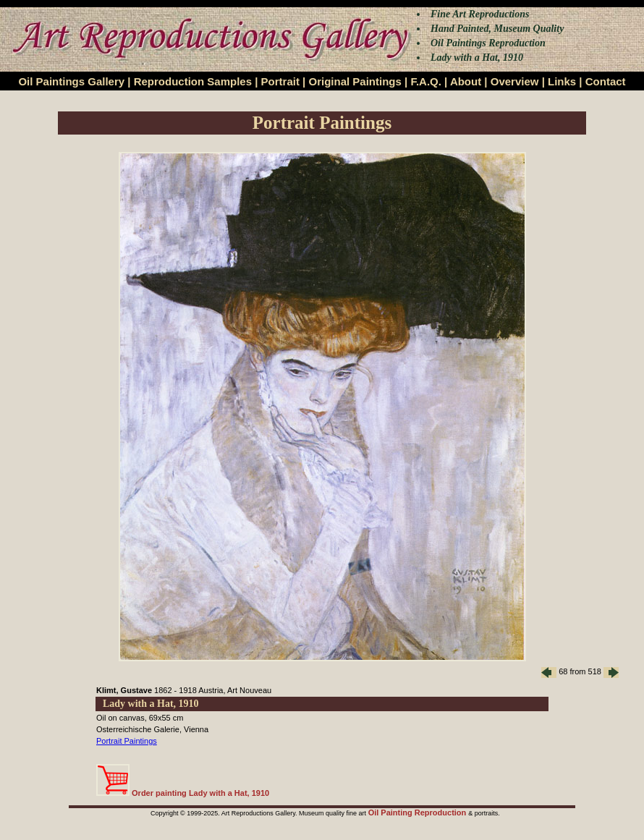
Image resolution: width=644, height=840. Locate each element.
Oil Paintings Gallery (71, 81)
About (466, 81)
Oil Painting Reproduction (419, 813)
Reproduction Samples (193, 81)
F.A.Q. (426, 81)
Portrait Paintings (127, 741)
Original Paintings (355, 81)
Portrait (280, 81)
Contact (606, 81)
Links (562, 81)
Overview (515, 81)
